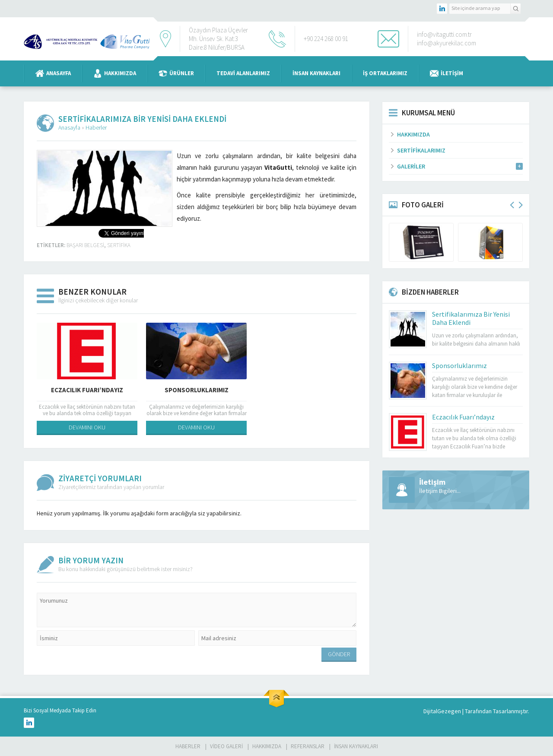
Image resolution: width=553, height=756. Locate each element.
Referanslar (308, 746)
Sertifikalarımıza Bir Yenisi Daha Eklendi (471, 318)
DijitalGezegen (442, 711)
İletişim (447, 73)
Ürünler (176, 73)
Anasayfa (53, 73)
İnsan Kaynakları (316, 73)
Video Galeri (226, 746)
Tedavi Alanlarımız (243, 73)
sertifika (119, 245)
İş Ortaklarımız (385, 73)
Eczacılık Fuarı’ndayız (87, 390)
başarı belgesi (85, 245)
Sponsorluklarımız (197, 390)
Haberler (96, 127)
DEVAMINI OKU (87, 427)
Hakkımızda (115, 73)
